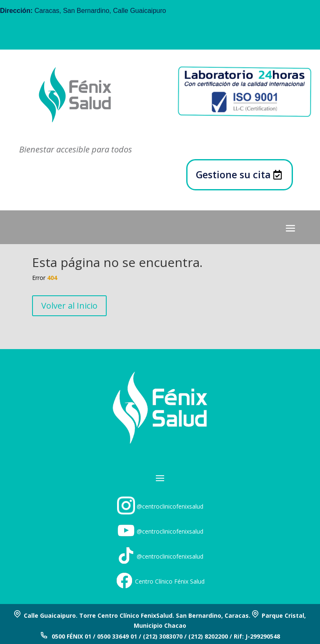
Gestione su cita (233, 175)
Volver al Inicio (69, 306)
